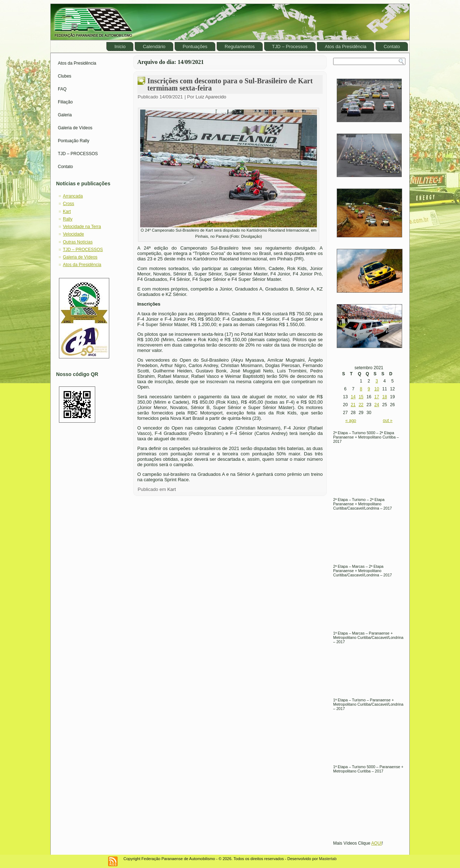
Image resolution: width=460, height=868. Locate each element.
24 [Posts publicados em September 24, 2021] (377, 405)
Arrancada (73, 196)
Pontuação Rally (73, 141)
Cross (68, 204)
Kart (67, 212)
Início (120, 47)
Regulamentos (240, 47)
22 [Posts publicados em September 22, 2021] (361, 405)
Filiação (65, 102)
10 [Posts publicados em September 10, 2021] (377, 389)
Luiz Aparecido (211, 97)
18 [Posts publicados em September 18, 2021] (384, 397)
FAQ (62, 89)
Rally (68, 219)
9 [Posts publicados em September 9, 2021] (369, 389)
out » (388, 421)
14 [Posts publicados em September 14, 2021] (353, 397)
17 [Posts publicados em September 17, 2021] (377, 397)
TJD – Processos (290, 47)
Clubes (65, 76)
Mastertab (328, 859)
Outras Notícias (78, 242)
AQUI (376, 843)
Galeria (65, 115)
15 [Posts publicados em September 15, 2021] (361, 397)
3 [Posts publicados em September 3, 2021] (377, 381)
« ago (351, 421)
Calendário (154, 47)
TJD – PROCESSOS (78, 154)
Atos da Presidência (346, 47)
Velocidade (73, 234)
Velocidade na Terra (82, 227)
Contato (392, 47)
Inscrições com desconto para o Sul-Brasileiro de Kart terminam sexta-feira (230, 84)
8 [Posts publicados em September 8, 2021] (361, 389)
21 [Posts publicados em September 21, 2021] (353, 405)
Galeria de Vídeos (75, 128)
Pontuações (195, 47)
